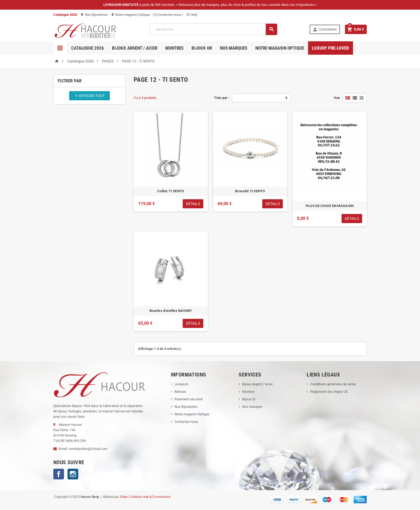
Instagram (73, 474)
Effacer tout (90, 96)
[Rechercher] (213, 29)
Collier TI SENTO (171, 191)
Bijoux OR (202, 48)
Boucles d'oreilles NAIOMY (171, 311)
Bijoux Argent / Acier (135, 48)
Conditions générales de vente (333, 384)
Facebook (59, 474)
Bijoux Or (249, 399)
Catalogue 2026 (88, 48)
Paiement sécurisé (189, 399)
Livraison (181, 384)
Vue (337, 98)
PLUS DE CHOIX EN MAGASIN (330, 206)
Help (192, 15)
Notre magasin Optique (130, 15)
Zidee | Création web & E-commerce (145, 497)
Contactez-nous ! (168, 15)
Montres (174, 48)
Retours (180, 392)
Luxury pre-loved (331, 48)
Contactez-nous (186, 422)
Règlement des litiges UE (329, 392)
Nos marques (234, 48)
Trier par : (222, 98)
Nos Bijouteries (94, 15)
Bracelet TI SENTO (250, 191)
